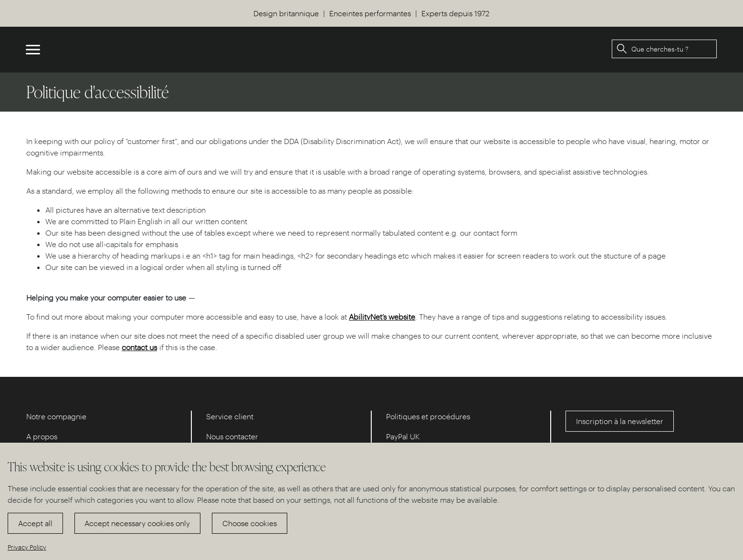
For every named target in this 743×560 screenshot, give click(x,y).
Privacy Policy (27, 547)
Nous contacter (232, 436)
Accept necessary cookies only (137, 523)
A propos (42, 436)
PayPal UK (403, 436)
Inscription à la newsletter (620, 421)
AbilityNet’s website (382, 316)
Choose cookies (250, 523)
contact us (139, 347)
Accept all (35, 523)
